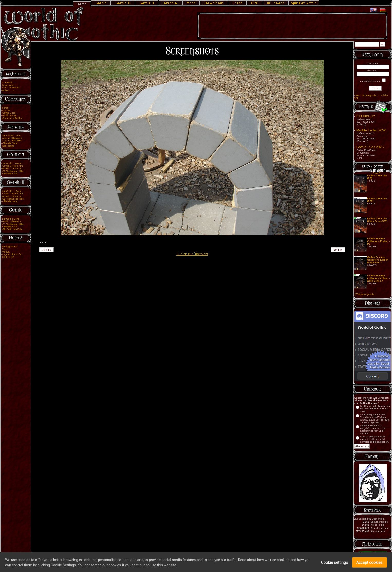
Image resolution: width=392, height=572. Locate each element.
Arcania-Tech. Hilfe (12, 141)
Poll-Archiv (8, 90)
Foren (5, 108)
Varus (5, 249)
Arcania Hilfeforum (12, 138)
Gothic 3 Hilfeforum (13, 166)
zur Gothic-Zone (11, 219)
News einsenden (11, 88)
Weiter (338, 250)
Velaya (6, 252)
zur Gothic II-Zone (12, 191)
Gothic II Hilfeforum (13, 194)
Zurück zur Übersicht (192, 254)
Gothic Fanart (10, 115)
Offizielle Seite (10, 143)
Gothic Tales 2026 (370, 147)
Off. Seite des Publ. (13, 229)
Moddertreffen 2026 (371, 130)
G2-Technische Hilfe (13, 199)
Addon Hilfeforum (11, 168)
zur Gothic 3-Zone (12, 163)
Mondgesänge (10, 247)
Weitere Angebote (365, 294)
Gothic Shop (9, 113)
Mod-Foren (8, 257)
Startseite (7, 83)
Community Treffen (12, 118)
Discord (6, 110)
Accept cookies (370, 565)
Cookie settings (335, 565)
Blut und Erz (366, 116)
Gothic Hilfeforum (12, 221)
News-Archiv (9, 85)
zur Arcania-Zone (11, 136)
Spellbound (8, 146)
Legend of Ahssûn (12, 254)
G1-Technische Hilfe (13, 224)
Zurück (47, 250)
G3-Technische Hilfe (13, 171)
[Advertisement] (292, 26)
